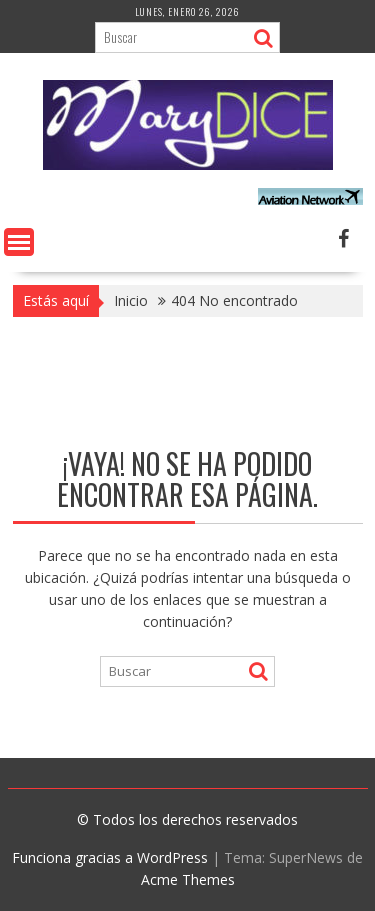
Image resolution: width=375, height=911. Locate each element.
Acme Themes (188, 879)
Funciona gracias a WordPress (110, 857)
